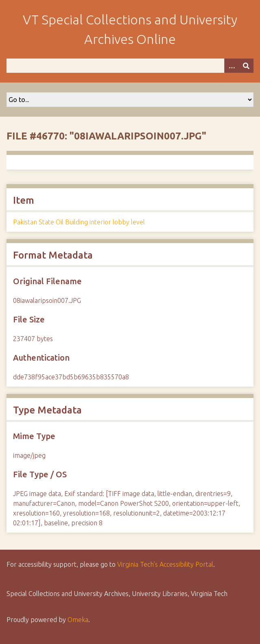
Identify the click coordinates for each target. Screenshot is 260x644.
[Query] (130, 66)
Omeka (78, 620)
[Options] (232, 66)
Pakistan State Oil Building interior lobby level (79, 222)
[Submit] (246, 66)
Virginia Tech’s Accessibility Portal (165, 564)
